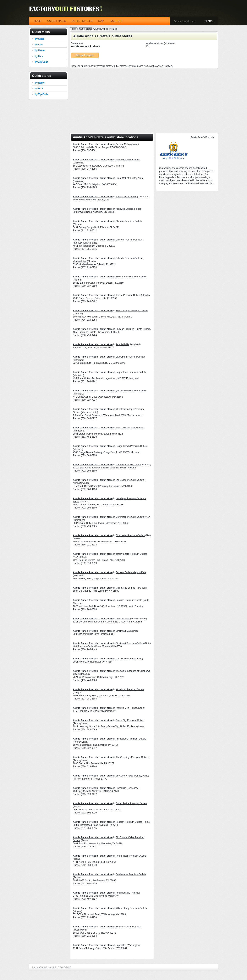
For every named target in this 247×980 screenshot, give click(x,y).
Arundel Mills (122, 344)
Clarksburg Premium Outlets (130, 357)
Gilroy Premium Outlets (128, 160)
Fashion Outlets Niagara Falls (131, 572)
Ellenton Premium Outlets (129, 221)
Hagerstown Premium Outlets (131, 372)
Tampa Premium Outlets (128, 295)
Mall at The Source (125, 588)
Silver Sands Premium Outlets (131, 277)
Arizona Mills (122, 144)
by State (39, 39)
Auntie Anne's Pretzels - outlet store (93, 144)
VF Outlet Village (124, 776)
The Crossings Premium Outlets (132, 757)
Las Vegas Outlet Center (128, 465)
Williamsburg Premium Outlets (131, 908)
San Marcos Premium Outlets (131, 874)
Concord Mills (123, 619)
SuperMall (121, 945)
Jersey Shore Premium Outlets (131, 554)
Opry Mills (121, 788)
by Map (39, 56)
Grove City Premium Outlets (130, 720)
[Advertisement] (144, 100)
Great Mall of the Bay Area (129, 178)
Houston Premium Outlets (129, 822)
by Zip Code (42, 62)
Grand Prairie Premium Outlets (131, 803)
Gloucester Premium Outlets (130, 535)
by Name (40, 50)
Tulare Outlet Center (126, 197)
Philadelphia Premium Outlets (131, 739)
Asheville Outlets (124, 209)
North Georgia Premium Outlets (132, 311)
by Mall (39, 89)
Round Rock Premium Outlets (131, 856)
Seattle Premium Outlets (128, 927)
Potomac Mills (123, 893)
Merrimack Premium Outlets (130, 517)
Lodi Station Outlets (126, 659)
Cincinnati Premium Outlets (130, 643)
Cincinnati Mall (123, 631)
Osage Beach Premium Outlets (132, 446)
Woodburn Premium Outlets (130, 689)
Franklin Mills (122, 708)
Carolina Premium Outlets (129, 600)
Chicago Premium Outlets (129, 329)
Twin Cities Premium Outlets (130, 428)
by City (39, 45)
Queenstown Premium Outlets (131, 391)
